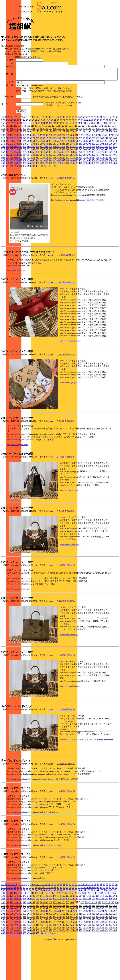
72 (110, 152)
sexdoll (50, 287)
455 (98, 193)
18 (61, 149)
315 (76, 179)
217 (3, 170)
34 (110, 149)
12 (43, 149)
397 (81, 187)
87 (39, 155)
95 (64, 155)
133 (105, 158)
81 (21, 155)
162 (115, 161)
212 (99, 167)
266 (98, 173)
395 (72, 187)
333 (37, 181)
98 (73, 155)
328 (16, 181)
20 (67, 149)
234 (76, 170)
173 (46, 164)
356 (20, 184)
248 (20, 173)
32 (104, 149)
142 (29, 161)
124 (67, 158)
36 (116, 149)
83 (27, 155)
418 (55, 190)
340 (68, 181)
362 (46, 184)
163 (3, 164)
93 (58, 155)
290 (85, 176)
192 (12, 167)
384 (25, 187)
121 (54, 158)
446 (59, 193)
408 (12, 190)
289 (81, 176)
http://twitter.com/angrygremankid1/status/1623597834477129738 (78, 232)
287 (72, 176)
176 (59, 164)
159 (102, 161)
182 (85, 164)
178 (68, 164)
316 (80, 179)
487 (3, 198)
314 (72, 179)
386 (33, 187)
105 (101, 155)
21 (70, 149)
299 (7, 179)
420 (63, 190)
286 (68, 176)
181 (81, 164)
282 (50, 176)
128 (84, 158)
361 (42, 184)
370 (81, 184)
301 (16, 179)
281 (46, 176)
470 (46, 195)
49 (39, 152)
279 (37, 176)
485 (111, 195)
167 (20, 164)
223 (29, 170)
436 (16, 193)
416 (46, 190)
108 (114, 155)
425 (85, 190)
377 (111, 184)
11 (39, 149)
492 (25, 198)
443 (46, 193)
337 (55, 181)
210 (91, 167)
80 (18, 155)
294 (102, 176)
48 (36, 152)
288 (76, 176)
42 (18, 152)
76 (6, 155)
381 (12, 187)
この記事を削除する (66, 210)
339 (63, 181)
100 (80, 155)
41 (15, 152)
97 (70, 155)
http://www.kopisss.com (69, 577)
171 (37, 164)
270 (115, 173)
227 (46, 170)
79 (15, 155)
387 (37, 187)
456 (102, 193)
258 (63, 173)
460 (3, 195)
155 (85, 161)
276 (25, 176)
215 (112, 167)
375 (102, 184)
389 (46, 187)
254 (46, 173)
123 (62, 158)
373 (93, 184)
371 (85, 184)
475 (68, 195)
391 (55, 187)
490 (16, 198)
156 (89, 161)
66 (92, 152)
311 (59, 179)
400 (93, 187)
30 (98, 149)
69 (101, 152)
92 (55, 155)
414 (37, 190)
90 (49, 155)
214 (108, 167)
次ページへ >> (49, 198)
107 (110, 155)
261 (76, 173)
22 (73, 149)
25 (83, 149)
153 (76, 161)
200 (46, 167)
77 (9, 155)
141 (25, 161)
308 (46, 179)
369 (76, 184)
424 (80, 190)
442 (42, 193)
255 (50, 173)
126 (75, 158)
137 (7, 161)
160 (106, 161)
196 (29, 167)
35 (113, 149)
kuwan (50, 210)
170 (33, 164)
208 (82, 167)
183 (89, 164)
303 (25, 179)
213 (104, 167)
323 (110, 179)
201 (50, 167)
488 (7, 198)
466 (29, 195)
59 (70, 152)
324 (115, 179)
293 (98, 176)
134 (110, 158)
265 (93, 173)
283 (55, 176)
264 (89, 173)
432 (115, 190)
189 (115, 164)
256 (55, 173)
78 (12, 155)
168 (25, 164)
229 (55, 170)
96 (67, 155)
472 (55, 195)
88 (42, 155)
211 (95, 167)
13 (46, 149)
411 (25, 190)
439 (29, 193)
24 (79, 149)
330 (25, 181)
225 (37, 170)
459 (115, 193)
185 (98, 164)
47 (33, 152)
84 (30, 155)
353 (7, 184)
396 (76, 187)
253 (42, 173)
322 (106, 179)
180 (76, 164)
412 (29, 190)
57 (64, 152)
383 (20, 187)
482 (98, 195)
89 (45, 155)
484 (106, 195)
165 (12, 164)
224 (33, 170)
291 (89, 176)
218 (7, 170)
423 (76, 190)
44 (24, 152)
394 (68, 187)
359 (33, 184)
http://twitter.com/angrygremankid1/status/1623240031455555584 (86, 771)
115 (28, 158)
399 (89, 187)
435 (12, 193)
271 (3, 176)
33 (107, 149)
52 (49, 152)
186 (102, 164)
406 (3, 190)
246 (12, 173)
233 (72, 170)
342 (76, 181)
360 (37, 184)
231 (63, 170)
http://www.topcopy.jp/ (69, 522)
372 (89, 184)
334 (42, 181)
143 (33, 161)
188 (111, 164)
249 (25, 173)
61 (76, 152)
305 (33, 179)
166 (16, 164)
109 (3, 158)
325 (3, 181)
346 (93, 181)
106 (106, 155)
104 (97, 155)
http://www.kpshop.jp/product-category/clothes (26, 910)
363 (50, 184)
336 (50, 181)
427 (93, 190)
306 (37, 179)
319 (93, 179)
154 (81, 161)
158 (98, 161)
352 (3, 184)
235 (81, 170)
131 (97, 158)
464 (20, 195)
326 (7, 181)
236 (85, 170)
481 (93, 195)
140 (20, 161)
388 (42, 187)
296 (111, 176)
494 (33, 198)
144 (37, 161)
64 (85, 152)
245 (7, 173)
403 (106, 187)
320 (98, 179)
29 (95, 149)
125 (71, 158)
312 (63, 179)
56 (61, 152)
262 (81, 173)
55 (58, 152)
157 (93, 161)
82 (24, 155)
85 (33, 155)
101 (84, 155)
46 (30, 152)
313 (67, 179)
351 (115, 181)
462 (12, 195)
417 (50, 190)
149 (59, 161)
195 (25, 167)
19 (64, 149)
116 (32, 158)
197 (33, 167)
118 (41, 158)
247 (16, 173)
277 (29, 176)
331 (29, 181)
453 (89, 193)
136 (3, 161)
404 (111, 187)
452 (85, 193)
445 (55, 193)
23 (76, 149)
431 (110, 190)
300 (12, 179)
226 (42, 170)
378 (115, 184)
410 (20, 190)
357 (25, 184)
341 (72, 181)
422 (72, 190)
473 (59, 195)
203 (59, 167)
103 (93, 155)
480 (89, 195)
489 (12, 198)
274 (16, 176)
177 (63, 164)
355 (16, 184)
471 (50, 195)
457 (106, 193)
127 (79, 158)
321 (102, 179)
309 (50, 179)
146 (46, 161)
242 (111, 170)
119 (45, 158)
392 (59, 187)
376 (106, 184)
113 (20, 158)
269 (111, 173)
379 (3, 187)
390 (50, 187)
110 (7, 158)
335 (46, 181)
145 (42, 161)
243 (115, 170)
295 (106, 176)
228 (50, 170)
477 (76, 195)
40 (12, 152)
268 (106, 173)
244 (3, 173)
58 (67, 152)
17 (58, 149)
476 (72, 195)
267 (102, 173)
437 (20, 193)
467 (33, 195)
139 (16, 161)
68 (98, 152)
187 (106, 164)
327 (12, 181)
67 (95, 152)
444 (50, 193)
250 (29, 173)
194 (20, 167)
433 (3, 193)
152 (72, 161)
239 (98, 170)
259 (68, 173)
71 (107, 152)
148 (55, 161)
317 (85, 179)
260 (72, 173)
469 (42, 195)
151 (68, 161)
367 (68, 184)
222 (25, 170)
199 (42, 167)
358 (29, 184)
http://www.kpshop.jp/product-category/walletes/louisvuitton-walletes (35, 877)
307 (42, 179)
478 (81, 195)
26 (86, 149)
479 (85, 195)
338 (59, 181)
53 (52, 152)
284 (59, 176)
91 (52, 155)
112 (16, 158)
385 (29, 187)
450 (76, 193)
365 (59, 184)
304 (29, 179)
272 (7, 176)
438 (25, 193)
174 (50, 164)
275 (20, 176)
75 (2, 155)
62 (79, 152)
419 (59, 190)
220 (16, 170)
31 (101, 149)
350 (111, 181)
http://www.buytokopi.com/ (18, 621)
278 (33, 176)
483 (102, 195)
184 (93, 164)
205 (68, 167)
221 (20, 170)
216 (117, 167)
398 (85, 187)
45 (27, 152)
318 (89, 179)
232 (68, 170)
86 (36, 155)
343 (81, 181)
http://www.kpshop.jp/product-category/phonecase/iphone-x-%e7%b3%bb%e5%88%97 (43, 811)
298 (3, 179)
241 (106, 170)
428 (98, 190)
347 (98, 181)
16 (55, 149)
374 (98, 184)
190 (3, 167)
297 (115, 176)
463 (16, 195)
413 (33, 190)
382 (16, 187)
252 (37, 173)
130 (92, 158)
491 (20, 198)
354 (12, 184)
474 (63, 195)
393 (63, 187)
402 (102, 187)
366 (63, 184)
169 (29, 164)
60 (73, 152)
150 (63, 161)
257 (59, 173)
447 (63, 193)
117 (37, 158)
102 (89, 155)
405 (115, 187)
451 (81, 193)
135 (114, 158)
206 (72, 167)
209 (87, 167)
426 (89, 190)
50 (42, 152)
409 (16, 190)
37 (2, 152)
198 (37, 167)
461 (7, 195)
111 (11, 158)
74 (116, 152)
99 (76, 155)
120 (49, 158)
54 (55, 152)
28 (92, 149)
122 (58, 158)
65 (89, 152)
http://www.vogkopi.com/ (70, 373)
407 (7, 190)
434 (7, 193)
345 (89, 181)
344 (85, 181)
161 (111, 161)
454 (93, 193)
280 (42, 176)
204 (63, 167)
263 (85, 173)
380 (7, 187)
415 (42, 190)
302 (20, 179)
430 (106, 190)
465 (25, 195)
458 (111, 193)
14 (49, 149)
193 (16, 167)
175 (55, 164)
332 (33, 181)
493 (29, 198)
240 (102, 170)
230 (59, 170)
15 (52, 149)
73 (113, 152)
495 (37, 198)
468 (37, 195)
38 (6, 152)
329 (20, 181)
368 (72, 184)
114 (24, 158)
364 (55, 184)
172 (42, 164)
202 (55, 167)
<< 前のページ (9, 149)
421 (67, 190)
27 (89, 149)
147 (50, 161)
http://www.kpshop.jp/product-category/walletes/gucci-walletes (33, 844)
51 (45, 152)
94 (61, 155)
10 (36, 149)
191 (7, 167)
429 (102, 190)
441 (37, 193)
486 (115, 195)
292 (93, 176)
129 (88, 158)
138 (12, 161)
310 (55, 179)
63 (82, 152)
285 (63, 176)
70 (104, 152)
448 (68, 193)
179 (72, 164)
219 (12, 170)
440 (33, 193)
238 (93, 170)
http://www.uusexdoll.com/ (18, 303)
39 (9, 152)
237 (89, 170)
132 (101, 158)
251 (33, 173)
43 (21, 152)
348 (102, 181)
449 (72, 193)
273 (12, 176)
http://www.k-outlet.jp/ (69, 667)
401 (98, 187)
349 (106, 181)
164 (7, 164)
